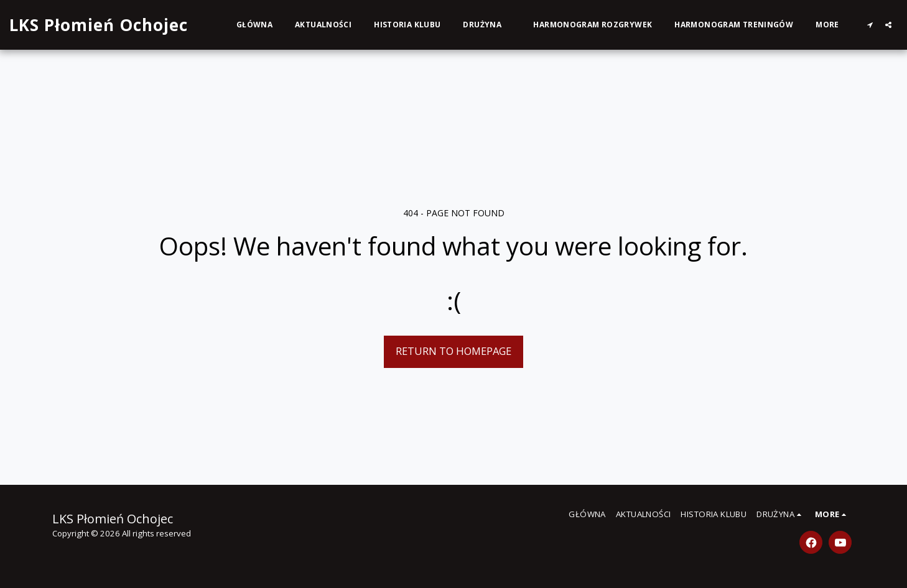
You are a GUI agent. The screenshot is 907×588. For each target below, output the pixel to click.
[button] (487, 25)
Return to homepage (453, 351)
